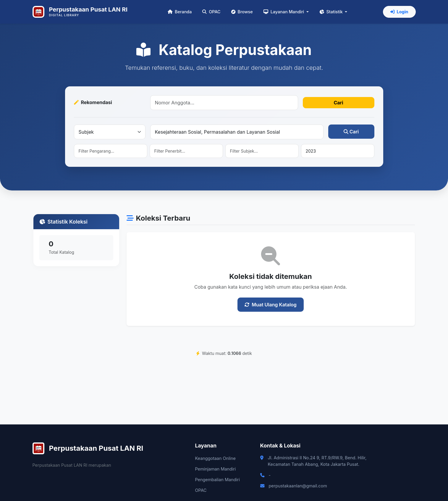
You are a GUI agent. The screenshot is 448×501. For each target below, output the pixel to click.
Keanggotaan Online (215, 458)
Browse (242, 12)
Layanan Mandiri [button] (284, 12)
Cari (338, 103)
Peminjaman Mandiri (216, 469)
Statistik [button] (332, 12)
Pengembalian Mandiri (217, 480)
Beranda (180, 12)
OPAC (211, 12)
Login (399, 12)
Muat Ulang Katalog (271, 305)
